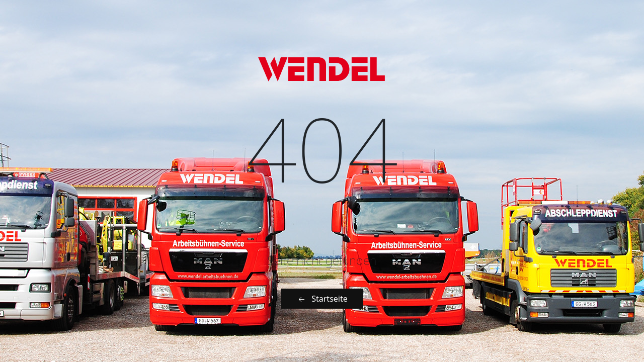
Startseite (322, 299)
